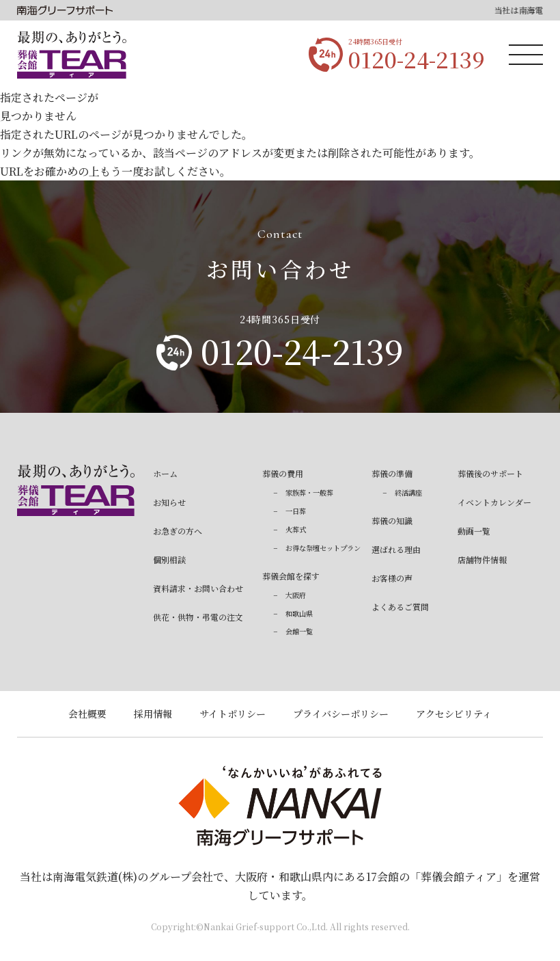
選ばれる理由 (396, 549)
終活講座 (408, 492)
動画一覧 (474, 531)
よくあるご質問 (400, 607)
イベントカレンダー (494, 502)
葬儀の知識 (392, 520)
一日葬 (296, 511)
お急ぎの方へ (178, 531)
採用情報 (153, 714)
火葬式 (296, 529)
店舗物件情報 (482, 559)
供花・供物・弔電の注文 (198, 617)
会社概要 (87, 714)
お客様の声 (392, 578)
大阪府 (296, 595)
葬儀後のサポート (490, 473)
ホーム (165, 473)
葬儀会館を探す (291, 576)
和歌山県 (299, 613)
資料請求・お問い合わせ (198, 588)
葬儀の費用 (283, 473)
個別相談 (169, 559)
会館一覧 (299, 631)
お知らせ (169, 502)
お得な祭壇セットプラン (323, 548)
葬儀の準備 (392, 473)
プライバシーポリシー (341, 714)
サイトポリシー (233, 714)
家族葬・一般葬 (309, 492)
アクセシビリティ (454, 714)
